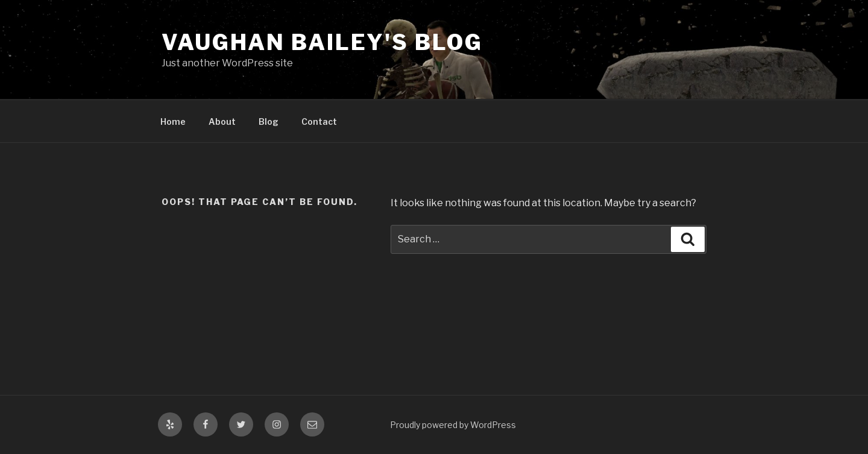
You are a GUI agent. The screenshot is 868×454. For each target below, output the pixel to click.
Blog (269, 121)
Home (173, 121)
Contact (319, 121)
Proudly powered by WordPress (453, 425)
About (222, 121)
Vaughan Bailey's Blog (322, 42)
